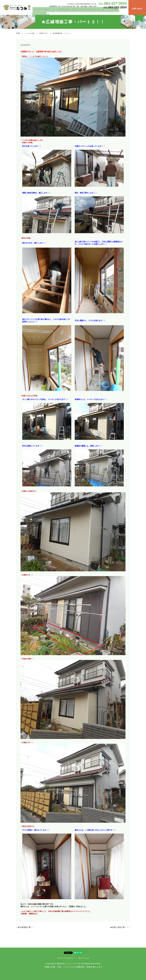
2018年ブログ (44, 33)
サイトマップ (84, 958)
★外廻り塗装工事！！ (119, 927)
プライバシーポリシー (66, 958)
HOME (45, 12)
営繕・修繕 (73, 12)
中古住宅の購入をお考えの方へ (88, 12)
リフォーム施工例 (61, 12)
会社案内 (51, 12)
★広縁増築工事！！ (26, 927)
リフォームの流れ (106, 12)
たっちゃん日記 (118, 12)
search (125, 12)
